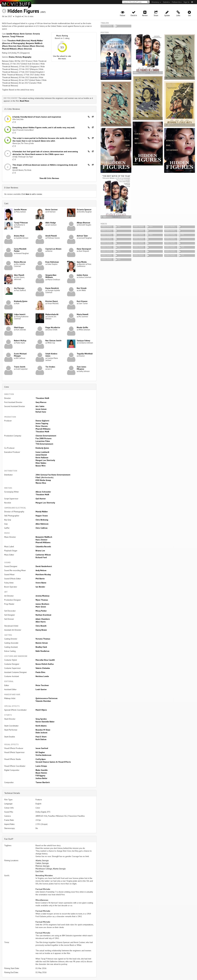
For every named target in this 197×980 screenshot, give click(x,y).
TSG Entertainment (44, 444)
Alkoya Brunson (83, 223)
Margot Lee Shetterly (45, 460)
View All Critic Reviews (49, 178)
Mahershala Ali (52, 314)
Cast (6, 203)
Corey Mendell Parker (20, 250)
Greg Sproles (41, 719)
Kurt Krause (82, 301)
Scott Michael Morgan (20, 355)
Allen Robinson (42, 524)
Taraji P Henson (17, 36)
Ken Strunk (82, 288)
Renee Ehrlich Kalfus (45, 664)
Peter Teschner (42, 685)
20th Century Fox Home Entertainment (53, 475)
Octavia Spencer (84, 210)
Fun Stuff (9, 839)
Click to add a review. (32, 194)
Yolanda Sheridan (43, 701)
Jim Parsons (19, 288)
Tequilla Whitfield (85, 354)
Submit (166, 2)
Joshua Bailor (41, 778)
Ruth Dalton (41, 739)
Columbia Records (43, 547)
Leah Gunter (41, 689)
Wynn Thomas (42, 600)
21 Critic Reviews (12, 109)
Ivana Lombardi (42, 452)
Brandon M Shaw (43, 730)
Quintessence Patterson (47, 698)
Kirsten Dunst (52, 301)
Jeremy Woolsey (42, 596)
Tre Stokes (50, 367)
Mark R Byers (41, 710)
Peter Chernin (42, 426)
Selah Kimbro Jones (51, 355)
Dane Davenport (84, 249)
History (19, 57)
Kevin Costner (26, 34)
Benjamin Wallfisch (44, 537)
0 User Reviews (11, 188)
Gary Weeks (82, 262)
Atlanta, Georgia (42, 860)
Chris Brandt (41, 626)
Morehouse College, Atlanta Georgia (51, 869)
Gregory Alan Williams (51, 276)
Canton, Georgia (42, 863)
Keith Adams (41, 726)
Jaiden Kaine (82, 275)
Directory (156, 2)
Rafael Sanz (41, 412)
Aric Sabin (40, 406)
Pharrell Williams (43, 429)
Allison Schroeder (43, 492)
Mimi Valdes (41, 463)
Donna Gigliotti (42, 421)
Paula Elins (40, 672)
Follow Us (177, 2)
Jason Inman (41, 409)
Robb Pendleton (42, 651)
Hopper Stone (42, 516)
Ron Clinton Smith (53, 341)
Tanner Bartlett (43, 782)
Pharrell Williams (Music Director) (17, 49)
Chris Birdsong (42, 520)
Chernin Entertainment (46, 436)
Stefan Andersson (43, 755)
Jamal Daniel (41, 455)
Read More (24, 101)
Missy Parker (41, 611)
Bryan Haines (41, 773)
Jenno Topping (42, 423)
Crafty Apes (41, 759)
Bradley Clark (41, 647)
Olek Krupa (19, 327)
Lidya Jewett (20, 314)
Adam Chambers (43, 619)
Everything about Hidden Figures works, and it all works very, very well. (44, 127)
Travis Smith (20, 367)
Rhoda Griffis (82, 327)
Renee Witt (41, 466)
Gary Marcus (41, 402)
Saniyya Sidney (83, 341)
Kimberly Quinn (21, 301)
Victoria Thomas (43, 639)
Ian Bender (40, 587)
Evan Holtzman (52, 262)
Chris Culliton (42, 528)
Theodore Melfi (42, 398)
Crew (7, 387)
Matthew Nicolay (43, 574)
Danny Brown (41, 630)
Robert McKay (20, 341)
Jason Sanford (42, 748)
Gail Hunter (41, 499)
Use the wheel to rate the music (62, 57)
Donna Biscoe (20, 262)
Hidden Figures (23, 11)
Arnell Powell (51, 236)
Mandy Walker (42, 512)
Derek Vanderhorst (44, 566)
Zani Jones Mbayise (81, 368)
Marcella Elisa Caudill (45, 660)
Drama (12, 57)
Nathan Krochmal (43, 615)
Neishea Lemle (42, 676)
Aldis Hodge (51, 223)
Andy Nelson (41, 570)
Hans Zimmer (41, 540)
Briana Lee (40, 551)
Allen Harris (41, 622)
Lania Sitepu (41, 766)
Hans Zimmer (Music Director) (31, 46)
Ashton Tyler (82, 236)
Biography (27, 57)
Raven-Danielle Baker (45, 722)
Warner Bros (41, 483)
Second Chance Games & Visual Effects (53, 762)
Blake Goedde (42, 770)
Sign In (186, 2)
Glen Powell (19, 275)
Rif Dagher (40, 752)
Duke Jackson (41, 733)
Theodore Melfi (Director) (18, 41)
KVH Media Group (43, 480)
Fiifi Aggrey (40, 776)
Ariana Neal (19, 236)
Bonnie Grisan (42, 643)
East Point (39, 871)
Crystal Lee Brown (53, 249)
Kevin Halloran (42, 458)
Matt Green (41, 607)
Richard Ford (41, 557)
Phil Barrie (40, 579)
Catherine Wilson (43, 555)
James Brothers (42, 604)
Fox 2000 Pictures (44, 438)
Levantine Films (43, 441)
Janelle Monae (13, 34)
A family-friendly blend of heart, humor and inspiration (37, 117)
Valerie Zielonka (43, 668)
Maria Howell (82, 314)
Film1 (38, 477)
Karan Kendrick (52, 288)
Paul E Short (41, 737)
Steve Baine (41, 583)
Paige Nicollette (53, 327)
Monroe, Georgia (42, 866)
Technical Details (12, 793)
